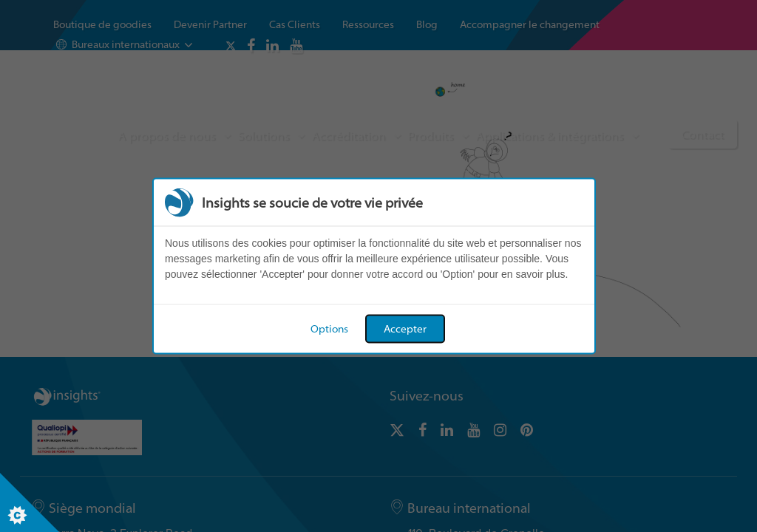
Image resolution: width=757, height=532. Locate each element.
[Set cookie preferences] (30, 502)
